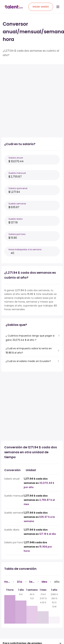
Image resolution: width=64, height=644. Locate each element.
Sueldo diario (16, 219)
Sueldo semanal (17, 204)
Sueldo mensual (17, 173)
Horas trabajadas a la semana (25, 249)
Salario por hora (17, 234)
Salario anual (16, 158)
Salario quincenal (18, 188)
